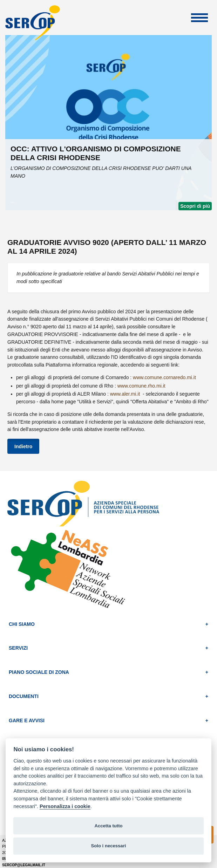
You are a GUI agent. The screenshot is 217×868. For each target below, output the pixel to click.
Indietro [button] (23, 446)
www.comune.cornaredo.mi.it (164, 377)
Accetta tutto (108, 826)
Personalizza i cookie (65, 806)
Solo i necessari (109, 846)
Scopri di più (195, 206)
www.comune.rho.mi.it (141, 386)
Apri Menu (199, 18)
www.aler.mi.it (126, 394)
